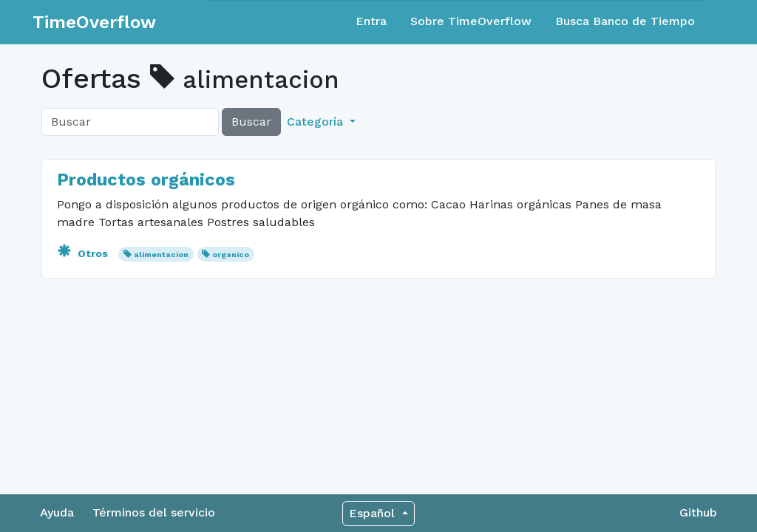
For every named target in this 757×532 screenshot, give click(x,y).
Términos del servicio (154, 512)
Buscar (251, 122)
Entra (371, 21)
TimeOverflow (94, 22)
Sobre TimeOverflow (471, 21)
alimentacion (161, 255)
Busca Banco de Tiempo (625, 21)
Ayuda (57, 512)
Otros (84, 253)
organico (231, 255)
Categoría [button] (317, 122)
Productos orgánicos (146, 180)
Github (698, 512)
